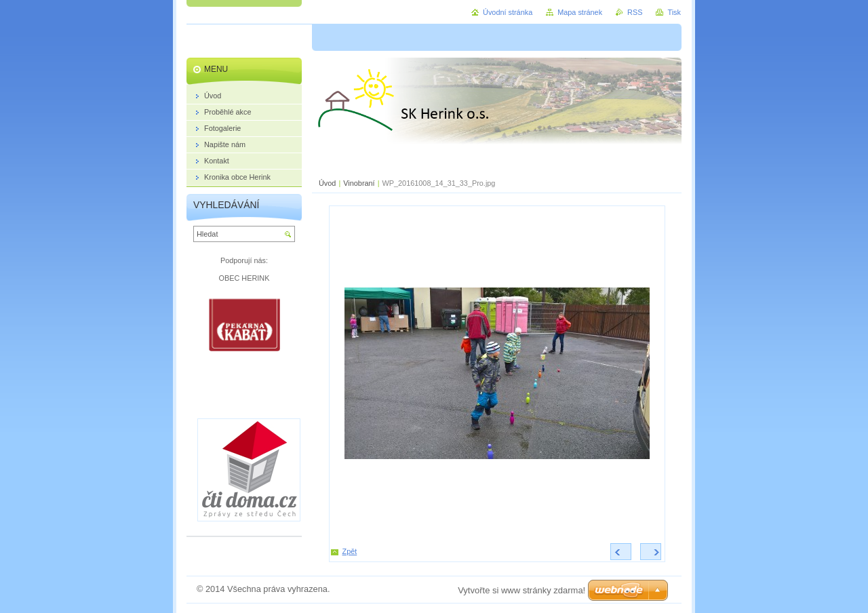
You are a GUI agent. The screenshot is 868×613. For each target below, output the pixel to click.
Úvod (327, 183)
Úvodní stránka (508, 12)
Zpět (350, 551)
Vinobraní (359, 183)
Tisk (674, 12)
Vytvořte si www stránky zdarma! (521, 590)
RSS (635, 12)
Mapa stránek (580, 12)
